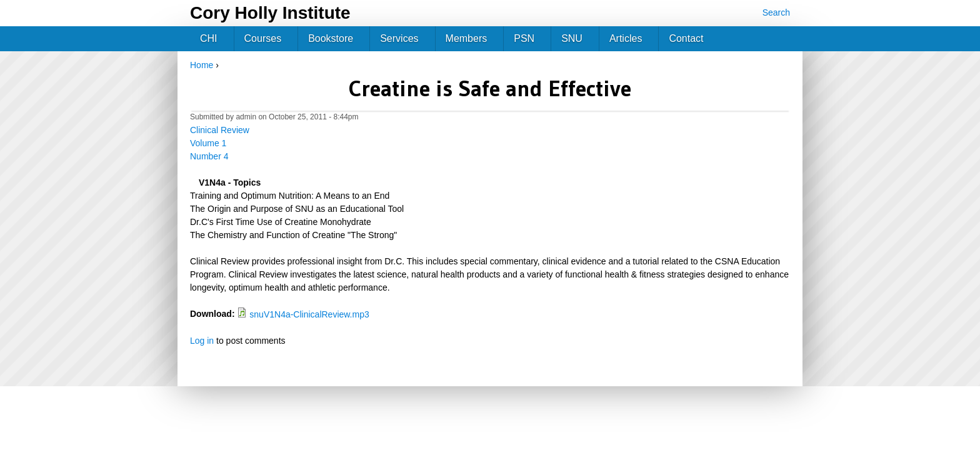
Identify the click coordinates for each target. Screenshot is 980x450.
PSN (524, 38)
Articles (626, 38)
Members (467, 38)
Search (776, 12)
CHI (209, 38)
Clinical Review (220, 130)
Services (399, 38)
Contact (686, 38)
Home (202, 65)
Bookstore (331, 38)
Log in (202, 341)
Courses (263, 38)
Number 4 (209, 156)
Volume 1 (208, 143)
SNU (572, 38)
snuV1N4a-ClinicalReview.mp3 (309, 314)
